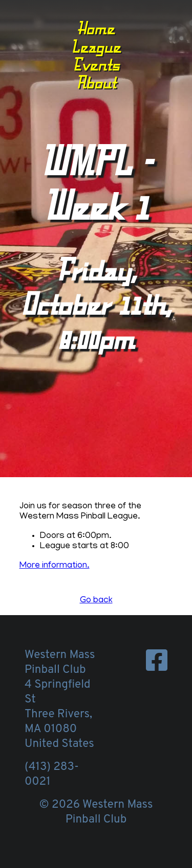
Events (96, 64)
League (96, 46)
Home (96, 28)
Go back (96, 601)
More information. (55, 566)
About (96, 82)
